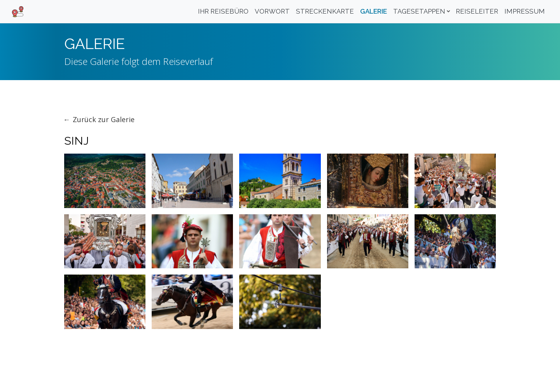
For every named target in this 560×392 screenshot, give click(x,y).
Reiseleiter (477, 11)
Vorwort (272, 11)
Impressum (525, 11)
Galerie (374, 11)
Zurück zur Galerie (104, 119)
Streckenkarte (325, 11)
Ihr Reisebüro (223, 11)
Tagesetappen (419, 11)
